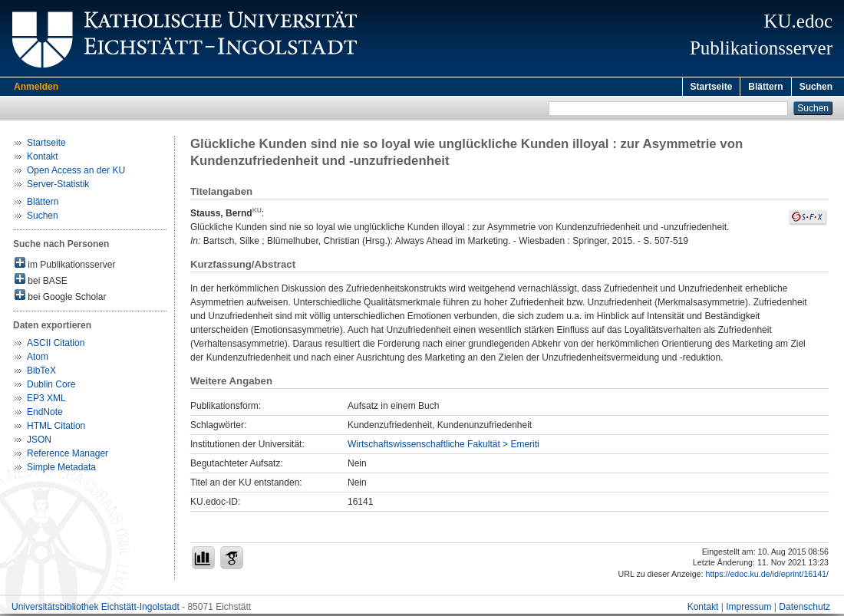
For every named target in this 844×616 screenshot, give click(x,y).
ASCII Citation (56, 345)
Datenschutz (804, 609)
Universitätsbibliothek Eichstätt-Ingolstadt (96, 609)
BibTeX (41, 373)
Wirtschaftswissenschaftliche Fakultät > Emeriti (443, 446)
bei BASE (41, 282)
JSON (39, 442)
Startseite (712, 87)
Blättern (765, 87)
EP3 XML (46, 400)
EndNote (45, 414)
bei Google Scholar (60, 298)
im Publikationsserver (65, 266)
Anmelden (36, 87)
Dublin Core (51, 387)
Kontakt (43, 159)
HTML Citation (56, 428)
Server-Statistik (58, 186)
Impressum (748, 609)
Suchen (816, 87)
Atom (38, 359)
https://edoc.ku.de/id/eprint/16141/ (767, 576)
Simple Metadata (61, 469)
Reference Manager (68, 456)
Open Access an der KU (76, 173)
